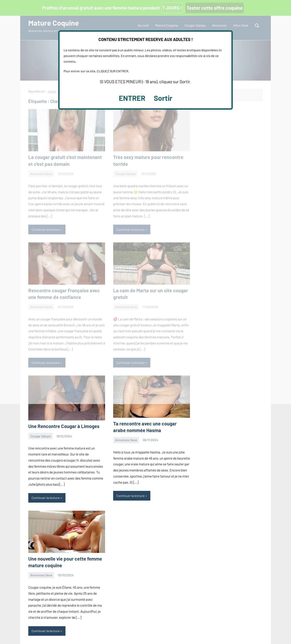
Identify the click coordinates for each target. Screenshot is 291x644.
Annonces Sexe (126, 440)
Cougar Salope (41, 436)
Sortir (163, 98)
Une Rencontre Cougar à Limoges (64, 426)
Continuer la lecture (46, 498)
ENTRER (132, 98)
